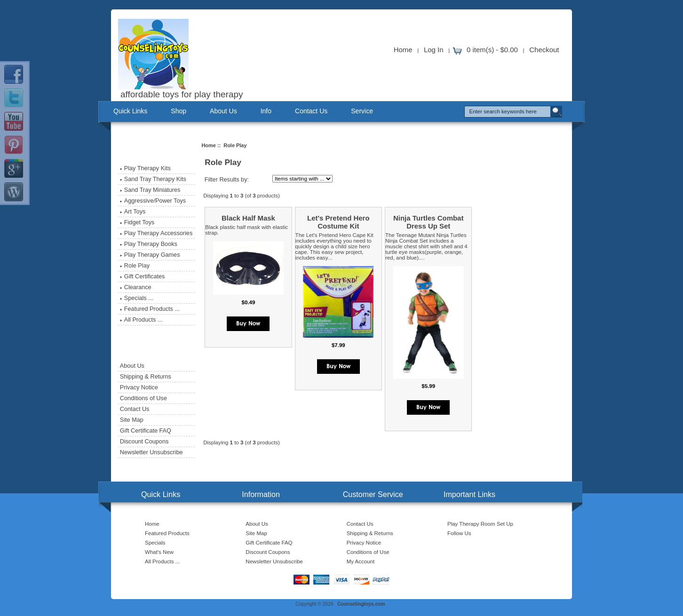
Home (403, 50)
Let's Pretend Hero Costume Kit (338, 222)
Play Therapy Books (149, 244)
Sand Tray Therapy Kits (153, 179)
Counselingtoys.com (361, 604)
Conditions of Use (143, 398)
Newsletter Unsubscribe (151, 452)
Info (266, 111)
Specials (155, 543)
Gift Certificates (143, 276)
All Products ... (141, 320)
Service (362, 111)
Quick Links (130, 111)
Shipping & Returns (146, 377)
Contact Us (311, 111)
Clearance (136, 287)
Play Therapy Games (150, 255)
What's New (159, 552)
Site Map (132, 420)
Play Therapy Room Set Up (480, 524)
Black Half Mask (248, 218)
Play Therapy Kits (145, 168)
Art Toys (133, 212)
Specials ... (137, 298)
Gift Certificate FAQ (146, 431)
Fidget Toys (137, 222)
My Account (361, 561)
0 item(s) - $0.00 (492, 50)
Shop (179, 111)
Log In (434, 50)
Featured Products (167, 533)
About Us (223, 111)
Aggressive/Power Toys (153, 201)
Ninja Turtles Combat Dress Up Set (428, 222)
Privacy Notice (139, 387)
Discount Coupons (144, 442)
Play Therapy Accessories (156, 233)
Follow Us (459, 533)
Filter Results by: (227, 180)
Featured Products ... (150, 309)
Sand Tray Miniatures (150, 190)
